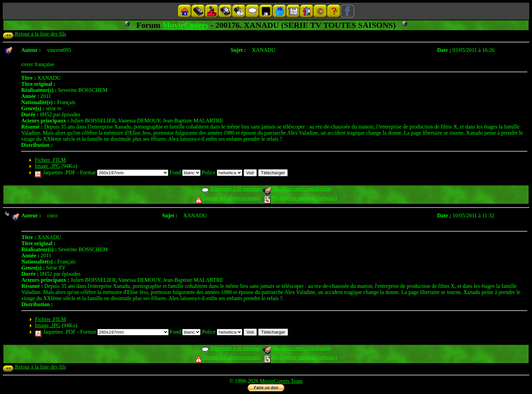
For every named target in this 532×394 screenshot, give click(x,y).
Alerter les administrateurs (228, 198)
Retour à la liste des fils (34, 34)
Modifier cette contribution (297, 189)
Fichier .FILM (50, 160)
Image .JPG (47, 166)
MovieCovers (186, 25)
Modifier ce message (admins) (301, 198)
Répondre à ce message (231, 189)
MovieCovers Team (281, 381)
